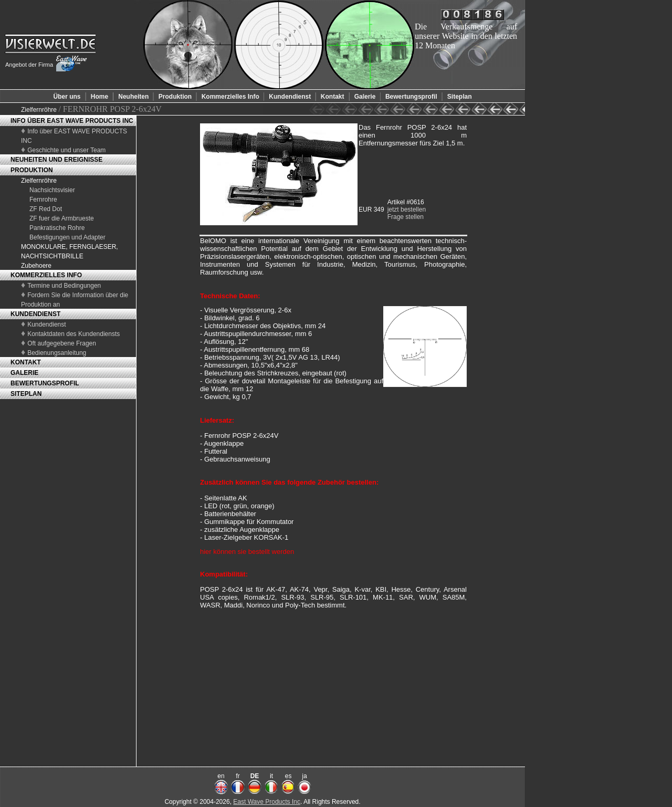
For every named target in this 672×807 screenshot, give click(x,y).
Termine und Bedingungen (64, 286)
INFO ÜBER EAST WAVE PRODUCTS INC (72, 121)
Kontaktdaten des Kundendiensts (73, 334)
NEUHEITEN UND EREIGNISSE (56, 160)
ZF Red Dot (46, 209)
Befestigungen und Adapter (67, 237)
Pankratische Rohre (57, 228)
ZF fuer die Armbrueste (62, 218)
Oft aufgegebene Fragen (62, 343)
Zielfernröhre (40, 110)
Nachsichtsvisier (52, 190)
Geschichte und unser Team (66, 150)
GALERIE (24, 373)
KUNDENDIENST (35, 314)
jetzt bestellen (407, 209)
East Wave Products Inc (267, 802)
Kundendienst (46, 324)
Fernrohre (43, 200)
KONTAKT (26, 362)
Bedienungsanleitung (57, 353)
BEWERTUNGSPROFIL (45, 383)
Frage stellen (406, 217)
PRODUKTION (32, 170)
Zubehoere (36, 266)
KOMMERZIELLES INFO (46, 275)
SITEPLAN (26, 394)
